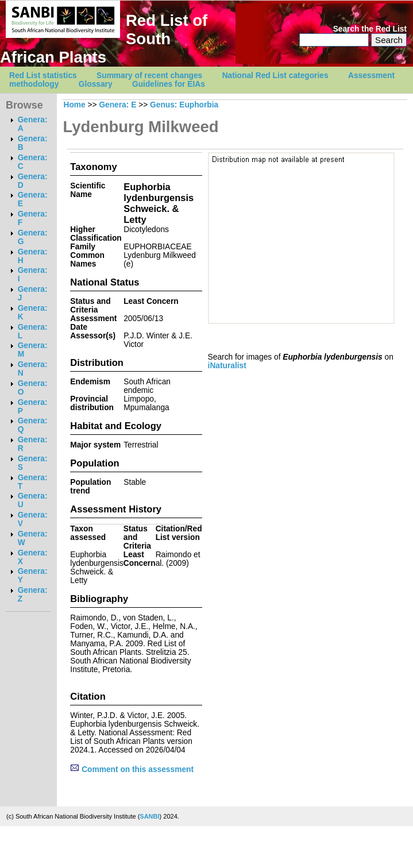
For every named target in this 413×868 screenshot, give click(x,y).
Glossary (96, 84)
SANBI (149, 816)
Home (74, 105)
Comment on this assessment (132, 769)
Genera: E (117, 105)
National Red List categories (275, 76)
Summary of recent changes (149, 76)
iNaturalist (227, 366)
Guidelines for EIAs (169, 84)
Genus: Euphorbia (184, 105)
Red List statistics (43, 76)
